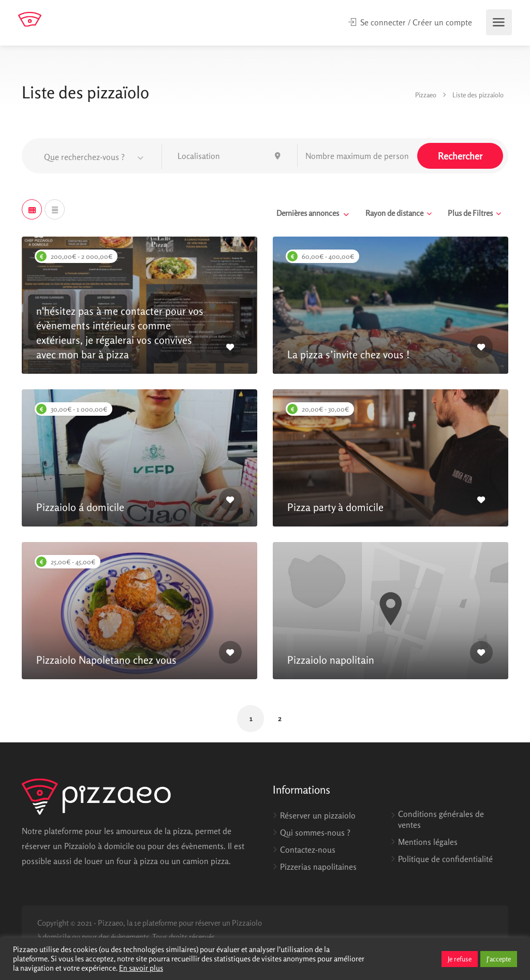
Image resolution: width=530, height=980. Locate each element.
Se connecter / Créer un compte (410, 22)
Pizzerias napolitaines (318, 867)
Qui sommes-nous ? (315, 832)
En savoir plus (141, 968)
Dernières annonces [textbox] (308, 213)
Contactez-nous (308, 850)
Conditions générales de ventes (441, 819)
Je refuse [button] (460, 959)
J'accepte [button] (499, 959)
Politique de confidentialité (445, 859)
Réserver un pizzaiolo (318, 815)
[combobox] (94, 157)
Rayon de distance (394, 213)
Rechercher (460, 156)
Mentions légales (428, 842)
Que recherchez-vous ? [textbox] (84, 157)
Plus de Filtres (470, 213)
